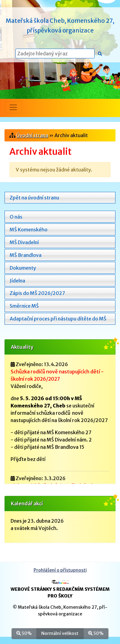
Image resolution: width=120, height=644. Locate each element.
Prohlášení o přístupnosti (60, 570)
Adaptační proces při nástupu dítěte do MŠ (58, 319)
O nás (16, 217)
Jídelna (17, 281)
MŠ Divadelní (24, 242)
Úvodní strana (32, 135)
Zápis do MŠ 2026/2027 (37, 293)
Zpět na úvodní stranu (34, 198)
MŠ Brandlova (26, 255)
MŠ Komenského (29, 230)
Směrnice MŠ (24, 306)
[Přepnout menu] (13, 107)
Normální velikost (60, 633)
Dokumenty (23, 268)
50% (24, 633)
